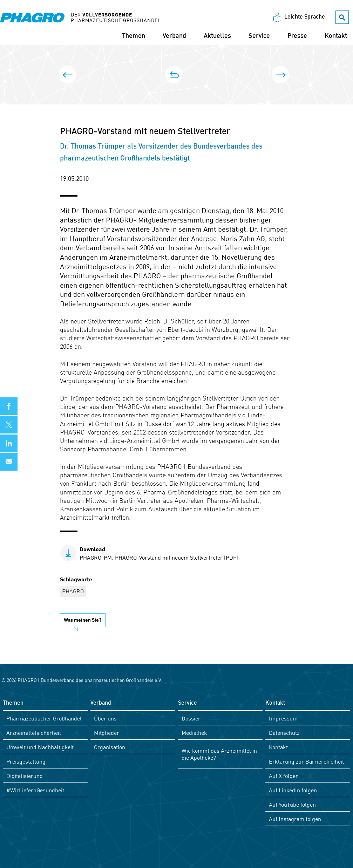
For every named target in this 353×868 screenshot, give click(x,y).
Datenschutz (284, 732)
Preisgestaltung (26, 761)
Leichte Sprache (305, 17)
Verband (174, 36)
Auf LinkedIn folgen (293, 790)
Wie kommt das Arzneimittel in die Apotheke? (219, 754)
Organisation (110, 747)
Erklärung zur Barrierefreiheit (306, 761)
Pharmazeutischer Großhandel (44, 718)
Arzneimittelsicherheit (34, 732)
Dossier (191, 718)
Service (259, 36)
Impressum (283, 718)
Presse (297, 36)
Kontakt (336, 36)
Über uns (105, 718)
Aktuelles (217, 36)
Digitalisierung (25, 775)
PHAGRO (73, 591)
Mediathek (194, 732)
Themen (134, 36)
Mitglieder (107, 732)
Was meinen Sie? (83, 620)
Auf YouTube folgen (292, 804)
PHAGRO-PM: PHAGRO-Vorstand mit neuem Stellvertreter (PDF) (159, 553)
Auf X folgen (284, 775)
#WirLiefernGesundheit (35, 790)
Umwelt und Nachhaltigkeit (40, 747)
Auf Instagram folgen (295, 819)
